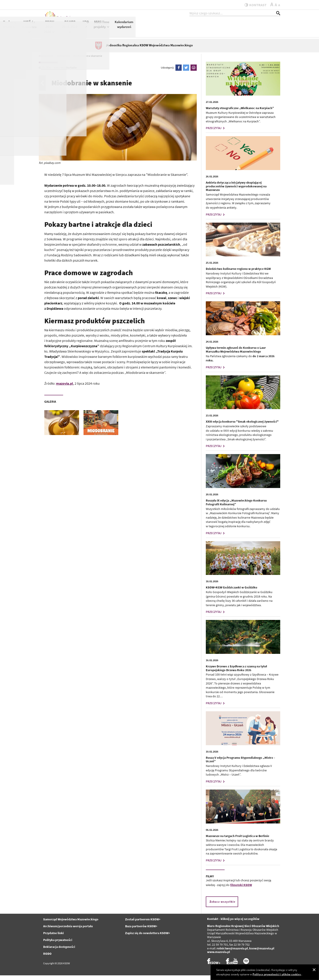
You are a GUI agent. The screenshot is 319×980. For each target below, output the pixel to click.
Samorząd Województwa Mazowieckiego (71, 924)
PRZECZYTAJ (216, 133)
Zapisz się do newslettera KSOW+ (148, 938)
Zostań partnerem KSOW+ (143, 924)
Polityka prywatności (58, 945)
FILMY (210, 881)
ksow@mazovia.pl (262, 953)
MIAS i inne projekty (247, 28)
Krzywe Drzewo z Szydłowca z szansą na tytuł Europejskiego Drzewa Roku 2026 (236, 673)
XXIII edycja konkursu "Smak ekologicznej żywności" (242, 426)
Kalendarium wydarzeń (269, 28)
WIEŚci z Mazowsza (174, 30)
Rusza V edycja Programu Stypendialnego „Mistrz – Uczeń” (240, 764)
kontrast (253, 5)
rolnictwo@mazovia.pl (232, 953)
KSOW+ (125, 28)
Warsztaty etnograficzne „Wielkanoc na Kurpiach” (240, 113)
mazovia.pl (65, 388)
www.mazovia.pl (219, 957)
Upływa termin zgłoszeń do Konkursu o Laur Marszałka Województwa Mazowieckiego (236, 354)
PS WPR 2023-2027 (215, 30)
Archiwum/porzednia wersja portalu (68, 931)
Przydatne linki (53, 938)
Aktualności (106, 26)
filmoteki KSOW (241, 890)
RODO (47, 958)
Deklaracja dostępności (59, 951)
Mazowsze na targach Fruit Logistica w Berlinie (237, 841)
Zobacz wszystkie (223, 906)
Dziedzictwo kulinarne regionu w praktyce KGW (238, 274)
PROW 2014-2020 (194, 31)
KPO (230, 28)
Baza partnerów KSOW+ (141, 931)
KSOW (139, 28)
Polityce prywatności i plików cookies (277, 974)
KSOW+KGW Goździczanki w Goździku (231, 592)
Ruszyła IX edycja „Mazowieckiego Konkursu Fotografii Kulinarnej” (236, 507)
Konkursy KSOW (154, 28)
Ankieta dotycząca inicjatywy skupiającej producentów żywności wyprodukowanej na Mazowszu (236, 191)
